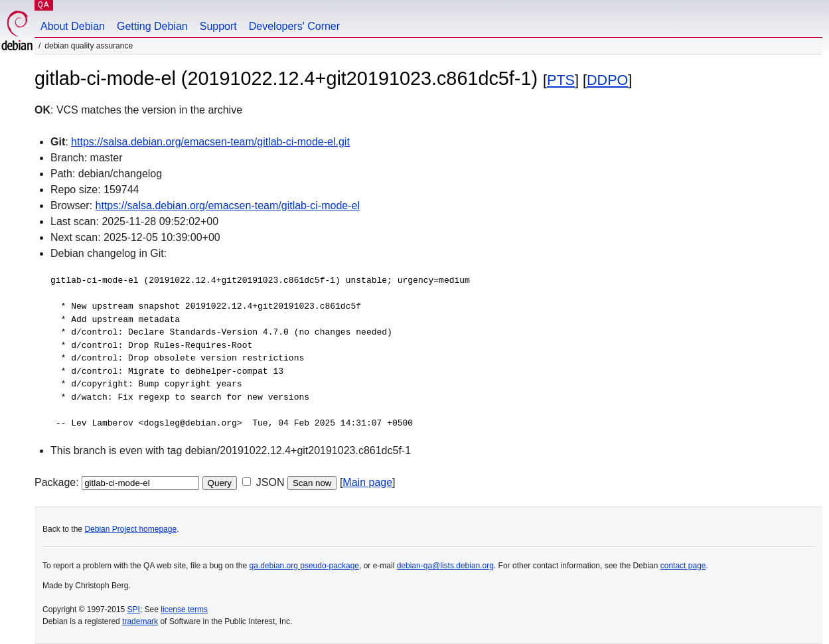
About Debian (73, 26)
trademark (140, 621)
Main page (367, 482)
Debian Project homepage (130, 529)
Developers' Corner (294, 26)
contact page (683, 566)
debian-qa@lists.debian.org (445, 566)
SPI (134, 609)
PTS (561, 80)
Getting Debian (152, 26)
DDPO (607, 80)
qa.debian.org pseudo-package (304, 566)
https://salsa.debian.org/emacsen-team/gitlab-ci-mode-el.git (210, 142)
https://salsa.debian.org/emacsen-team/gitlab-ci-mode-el (228, 205)
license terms (184, 609)
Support (218, 26)
